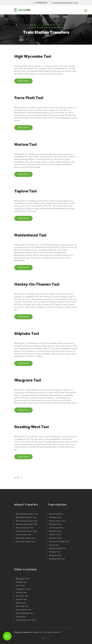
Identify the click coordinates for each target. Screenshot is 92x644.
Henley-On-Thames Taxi (37, 284)
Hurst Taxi (20, 585)
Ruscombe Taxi (22, 606)
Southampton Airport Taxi (27, 514)
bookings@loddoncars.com (66, 3)
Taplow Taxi (25, 191)
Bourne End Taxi (56, 514)
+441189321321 (41, 3)
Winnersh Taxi (22, 596)
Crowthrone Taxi (56, 528)
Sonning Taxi (21, 592)
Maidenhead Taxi (30, 235)
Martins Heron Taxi (57, 521)
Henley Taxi (21, 603)
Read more (23, 81)
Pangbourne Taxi (23, 589)
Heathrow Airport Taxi (25, 541)
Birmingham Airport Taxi (27, 521)
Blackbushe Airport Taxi (26, 517)
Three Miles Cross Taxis (26, 620)
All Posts (49, 25)
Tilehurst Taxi (55, 534)
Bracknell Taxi (55, 524)
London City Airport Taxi (26, 531)
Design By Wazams (22, 632)
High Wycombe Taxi (33, 56)
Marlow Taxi (25, 144)
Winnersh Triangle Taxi (59, 541)
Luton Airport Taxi (24, 534)
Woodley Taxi (22, 582)
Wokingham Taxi (23, 579)
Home (33, 25)
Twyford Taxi (22, 599)
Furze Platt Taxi (29, 98)
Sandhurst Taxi (56, 538)
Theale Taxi (21, 617)
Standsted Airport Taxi (26, 538)
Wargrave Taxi (28, 380)
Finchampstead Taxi (25, 613)
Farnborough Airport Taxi (27, 524)
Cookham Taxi (55, 517)
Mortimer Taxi (55, 531)
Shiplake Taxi (27, 334)
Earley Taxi (54, 545)
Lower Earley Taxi (24, 610)
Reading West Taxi (31, 427)
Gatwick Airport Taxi (25, 528)
